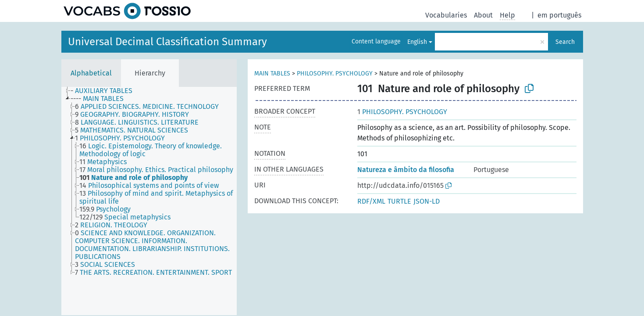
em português (559, 15)
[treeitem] (105, 91)
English (417, 42)
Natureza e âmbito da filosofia (406, 170)
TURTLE (399, 201)
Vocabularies (446, 15)
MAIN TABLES (272, 74)
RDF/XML (371, 201)
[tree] (149, 201)
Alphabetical (91, 73)
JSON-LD (427, 201)
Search (565, 42)
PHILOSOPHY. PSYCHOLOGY (335, 74)
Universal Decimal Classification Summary (167, 42)
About (483, 15)
